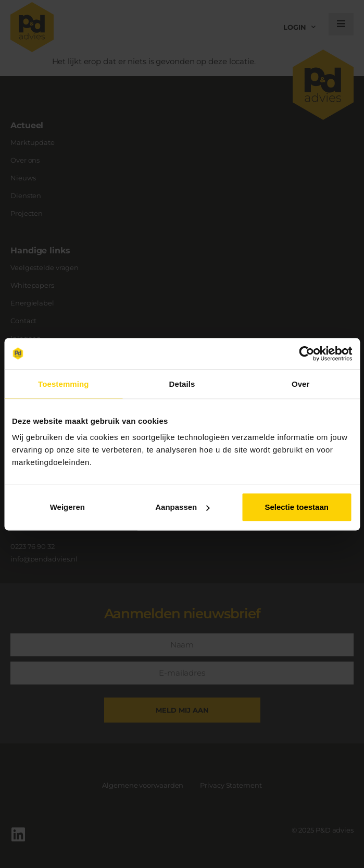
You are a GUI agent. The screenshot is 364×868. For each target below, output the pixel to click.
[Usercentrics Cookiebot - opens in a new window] (306, 353)
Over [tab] (301, 383)
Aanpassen (182, 507)
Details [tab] (182, 383)
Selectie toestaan (297, 507)
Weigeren (67, 507)
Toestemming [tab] (64, 383)
